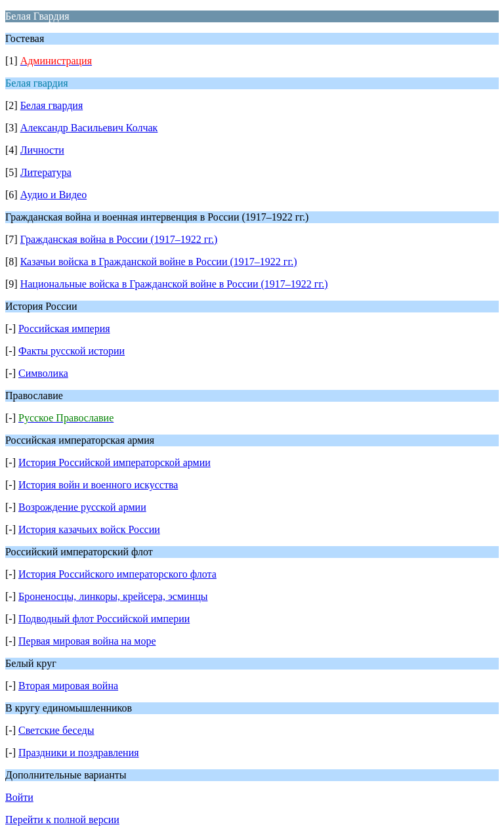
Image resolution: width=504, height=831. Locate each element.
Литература (46, 172)
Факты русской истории (72, 351)
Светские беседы (56, 730)
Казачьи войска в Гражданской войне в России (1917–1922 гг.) (159, 262)
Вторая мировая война (68, 686)
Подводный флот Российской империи (104, 619)
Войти (19, 797)
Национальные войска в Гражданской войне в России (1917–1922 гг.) (174, 284)
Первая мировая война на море (87, 641)
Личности (42, 150)
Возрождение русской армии (82, 507)
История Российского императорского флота (117, 574)
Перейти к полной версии (62, 820)
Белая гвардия (52, 105)
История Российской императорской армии (115, 462)
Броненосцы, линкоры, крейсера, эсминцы (113, 596)
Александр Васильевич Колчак (89, 128)
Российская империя (64, 329)
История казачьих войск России (89, 529)
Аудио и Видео (54, 195)
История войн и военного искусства (98, 485)
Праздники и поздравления (79, 753)
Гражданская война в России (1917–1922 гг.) (119, 239)
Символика (43, 373)
